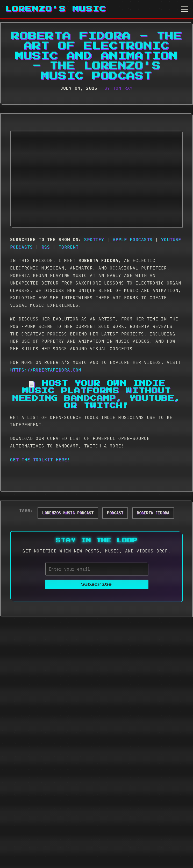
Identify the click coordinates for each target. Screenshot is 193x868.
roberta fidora (153, 513)
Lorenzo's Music (56, 9)
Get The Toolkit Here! (40, 460)
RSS (46, 247)
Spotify (94, 240)
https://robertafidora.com (46, 370)
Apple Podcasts (133, 240)
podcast (115, 513)
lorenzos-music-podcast (68, 513)
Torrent (69, 247)
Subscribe (96, 584)
